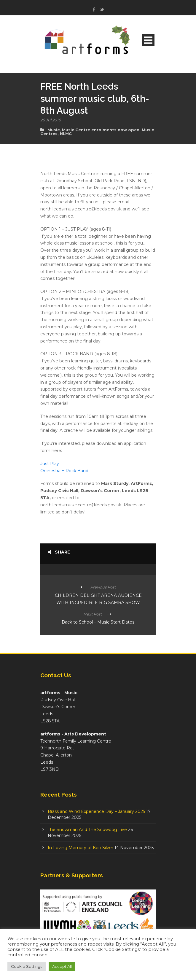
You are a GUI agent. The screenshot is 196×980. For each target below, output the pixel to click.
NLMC (66, 134)
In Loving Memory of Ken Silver (81, 848)
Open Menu (148, 40)
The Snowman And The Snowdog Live (87, 830)
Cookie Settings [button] (27, 966)
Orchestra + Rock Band (64, 471)
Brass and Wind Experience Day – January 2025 (96, 811)
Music (54, 130)
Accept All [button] (62, 966)
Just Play (50, 464)
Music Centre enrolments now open (101, 130)
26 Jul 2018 (51, 120)
